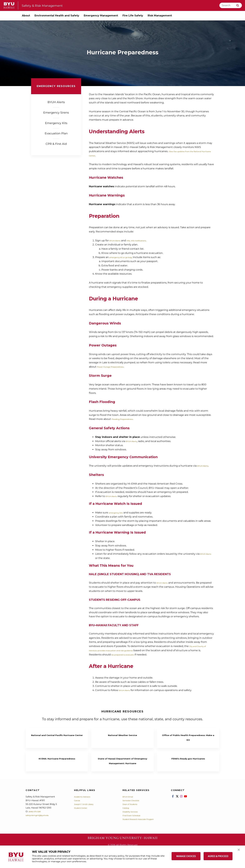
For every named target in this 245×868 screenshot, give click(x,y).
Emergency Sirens (56, 113)
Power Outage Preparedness (115, 367)
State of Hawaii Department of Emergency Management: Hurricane (122, 765)
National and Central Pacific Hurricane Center (57, 737)
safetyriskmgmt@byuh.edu (41, 825)
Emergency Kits (56, 123)
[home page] (9, 5)
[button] (240, 851)
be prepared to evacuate (138, 655)
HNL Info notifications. (145, 240)
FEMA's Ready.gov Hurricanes (188, 760)
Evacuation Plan (56, 133)
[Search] (231, 5)
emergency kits (119, 513)
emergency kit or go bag (125, 257)
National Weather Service (123, 735)
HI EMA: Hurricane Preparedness (57, 760)
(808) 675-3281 (36, 821)
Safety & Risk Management (47, 5)
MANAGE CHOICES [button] (186, 856)
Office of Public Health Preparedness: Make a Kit (188, 737)
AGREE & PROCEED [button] (218, 856)
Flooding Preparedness (126, 419)
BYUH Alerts (117, 240)
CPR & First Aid (56, 144)
